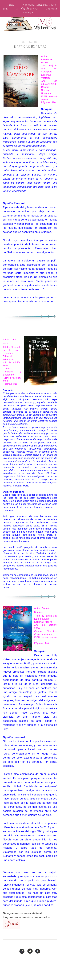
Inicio (11, 5)
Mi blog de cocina (27, 9)
